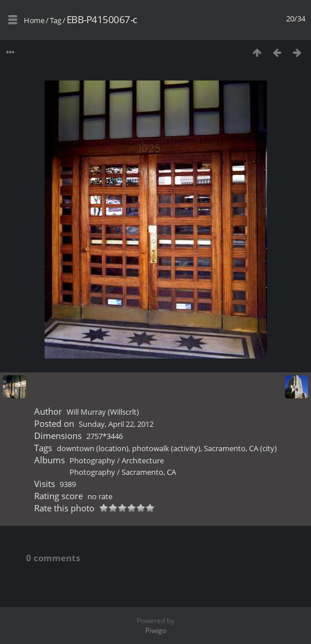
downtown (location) (93, 448)
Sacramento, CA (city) (240, 448)
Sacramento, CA (149, 472)
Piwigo (156, 630)
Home (34, 20)
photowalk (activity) (166, 448)
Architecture (143, 460)
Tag (56, 20)
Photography (92, 460)
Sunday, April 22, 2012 (116, 424)
